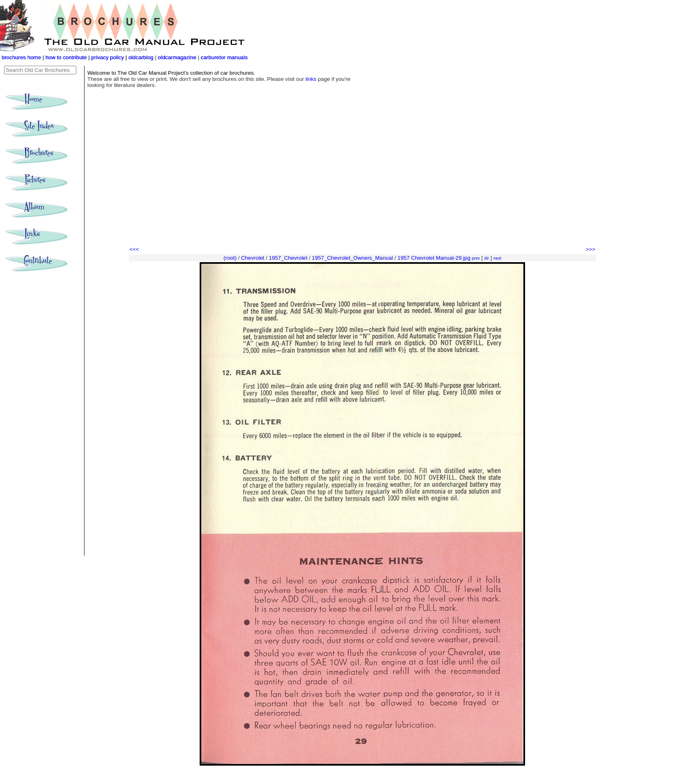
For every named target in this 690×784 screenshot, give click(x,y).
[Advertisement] (362, 184)
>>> (591, 249)
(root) (230, 258)
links (311, 79)
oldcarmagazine (178, 57)
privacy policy (109, 57)
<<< (134, 249)
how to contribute (66, 57)
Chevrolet (253, 258)
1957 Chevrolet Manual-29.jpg (434, 258)
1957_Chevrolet (288, 258)
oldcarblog (141, 57)
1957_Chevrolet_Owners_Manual (353, 258)
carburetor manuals (224, 57)
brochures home (21, 57)
